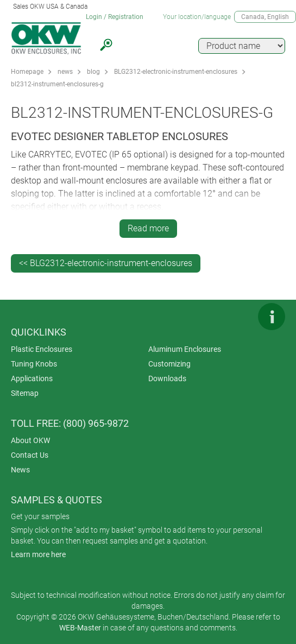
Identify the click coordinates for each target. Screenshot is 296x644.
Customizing (169, 364)
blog (93, 72)
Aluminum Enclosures (185, 349)
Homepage (27, 72)
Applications (32, 378)
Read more (148, 228)
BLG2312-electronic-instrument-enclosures (176, 72)
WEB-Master (80, 628)
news (65, 72)
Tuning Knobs (34, 364)
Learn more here (38, 554)
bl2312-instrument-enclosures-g (57, 84)
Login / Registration (115, 17)
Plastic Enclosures (42, 349)
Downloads (167, 378)
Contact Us (30, 455)
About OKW (30, 440)
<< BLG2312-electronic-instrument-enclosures (106, 263)
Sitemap (25, 393)
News (20, 470)
